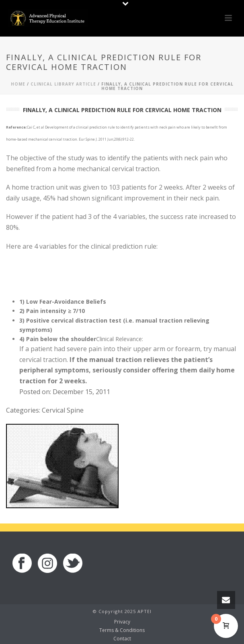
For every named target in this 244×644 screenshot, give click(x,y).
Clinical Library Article (63, 84)
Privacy (122, 622)
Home (18, 84)
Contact (122, 639)
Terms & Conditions (122, 630)
